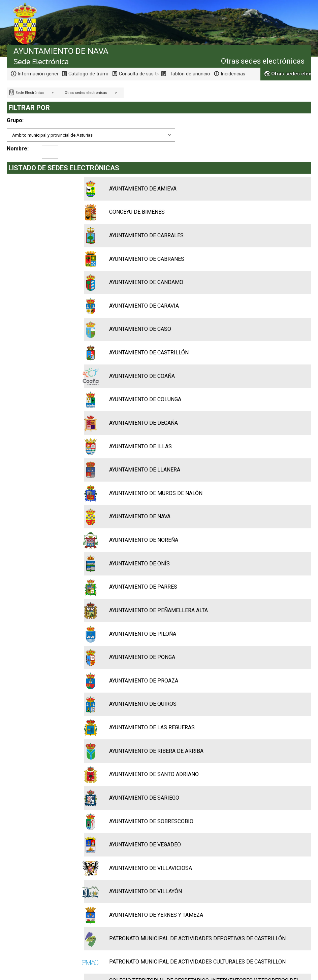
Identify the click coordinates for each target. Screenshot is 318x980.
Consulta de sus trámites (139, 74)
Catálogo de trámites (88, 74)
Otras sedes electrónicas (86, 93)
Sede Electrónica (29, 93)
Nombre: (18, 148)
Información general (38, 74)
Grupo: (15, 120)
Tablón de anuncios (190, 74)
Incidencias (233, 74)
